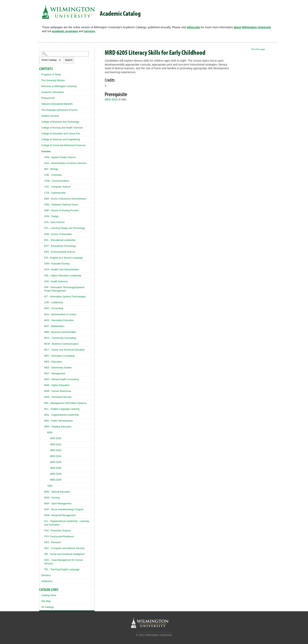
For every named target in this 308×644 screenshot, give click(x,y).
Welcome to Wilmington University (59, 86)
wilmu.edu (193, 27)
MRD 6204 (56, 456)
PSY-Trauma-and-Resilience (59, 537)
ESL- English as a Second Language (63, 258)
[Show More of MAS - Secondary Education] (43, 320)
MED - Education (53, 362)
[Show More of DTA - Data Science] (43, 222)
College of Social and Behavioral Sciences (63, 145)
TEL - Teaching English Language (62, 569)
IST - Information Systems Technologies (65, 297)
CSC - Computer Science (57, 187)
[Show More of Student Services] (40, 115)
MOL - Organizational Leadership (61, 415)
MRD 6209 (56, 480)
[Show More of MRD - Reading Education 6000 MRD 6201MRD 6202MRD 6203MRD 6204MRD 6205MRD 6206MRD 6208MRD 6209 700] (43, 426)
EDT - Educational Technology (60, 246)
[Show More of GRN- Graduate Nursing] (43, 263)
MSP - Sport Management (58, 504)
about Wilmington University (252, 27)
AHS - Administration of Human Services (65, 163)
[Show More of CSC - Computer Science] (43, 186)
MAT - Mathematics (54, 326)
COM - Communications (57, 181)
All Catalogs (48, 607)
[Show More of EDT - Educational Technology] (43, 245)
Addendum (47, 581)
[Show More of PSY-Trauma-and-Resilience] (43, 536)
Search (69, 60)
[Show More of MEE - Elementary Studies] (43, 367)
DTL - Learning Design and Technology (65, 228)
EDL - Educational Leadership (60, 240)
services (90, 31)
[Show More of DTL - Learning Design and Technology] (43, 228)
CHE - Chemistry (53, 175)
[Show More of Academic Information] (40, 92)
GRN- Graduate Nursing (57, 264)
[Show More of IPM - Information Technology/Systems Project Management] (43, 287)
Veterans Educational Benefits (57, 104)
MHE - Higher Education (57, 385)
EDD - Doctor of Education (58, 234)
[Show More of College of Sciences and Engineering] (40, 139)
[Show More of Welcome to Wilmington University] (40, 86)
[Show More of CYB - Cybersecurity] (43, 192)
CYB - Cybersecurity (55, 193)
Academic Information (53, 92)
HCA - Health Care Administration (62, 270)
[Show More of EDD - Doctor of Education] (43, 234)
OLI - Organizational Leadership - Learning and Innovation (66, 523)
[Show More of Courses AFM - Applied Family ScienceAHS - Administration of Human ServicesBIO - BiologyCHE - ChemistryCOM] (40, 151)
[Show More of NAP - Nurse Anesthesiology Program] (43, 509)
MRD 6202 (56, 445)
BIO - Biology (51, 169)
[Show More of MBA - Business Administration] (43, 332)
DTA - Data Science (54, 222)
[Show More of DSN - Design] (43, 216)
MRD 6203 (56, 450)
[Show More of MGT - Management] (43, 373)
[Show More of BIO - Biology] (43, 169)
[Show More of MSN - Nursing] (43, 497)
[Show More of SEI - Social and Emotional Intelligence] (43, 554)
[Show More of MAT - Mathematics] (43, 326)
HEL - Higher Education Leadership (63, 276)
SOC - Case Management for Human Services (64, 562)
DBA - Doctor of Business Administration (65, 199)
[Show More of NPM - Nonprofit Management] (43, 515)
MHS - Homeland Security (58, 397)
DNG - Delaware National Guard (61, 205)
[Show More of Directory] (40, 575)
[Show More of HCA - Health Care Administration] (43, 269)
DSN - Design (51, 216)
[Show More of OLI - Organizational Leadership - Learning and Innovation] (43, 521)
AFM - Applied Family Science (60, 157)
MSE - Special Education (57, 492)
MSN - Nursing (52, 498)
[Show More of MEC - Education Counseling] (43, 355)
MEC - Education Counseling (59, 356)
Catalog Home (49, 595)
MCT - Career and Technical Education (64, 350)
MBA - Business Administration (60, 332)
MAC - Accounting (54, 308)
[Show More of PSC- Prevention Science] (43, 530)
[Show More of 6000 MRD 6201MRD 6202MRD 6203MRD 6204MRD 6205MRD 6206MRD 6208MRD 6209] (46, 433)
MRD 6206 (56, 468)
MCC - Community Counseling (60, 338)
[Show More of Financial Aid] (40, 98)
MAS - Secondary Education (59, 320)
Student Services (50, 116)
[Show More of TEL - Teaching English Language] (43, 569)
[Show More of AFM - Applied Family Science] (43, 157)
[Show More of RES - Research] (43, 542)
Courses (46, 151)
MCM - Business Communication (61, 344)
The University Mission (53, 80)
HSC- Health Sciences (56, 281)
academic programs (65, 31)
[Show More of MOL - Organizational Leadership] (43, 414)
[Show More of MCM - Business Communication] (43, 343)
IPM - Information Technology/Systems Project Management (64, 289)
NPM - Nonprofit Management (60, 515)
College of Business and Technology (60, 122)
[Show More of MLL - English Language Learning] (43, 409)
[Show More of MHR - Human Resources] (43, 391)
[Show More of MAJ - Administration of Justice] (43, 314)
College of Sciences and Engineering (61, 139)
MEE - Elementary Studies (58, 368)
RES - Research (53, 542)
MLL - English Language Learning (62, 409)
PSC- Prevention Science (57, 531)
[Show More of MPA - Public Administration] (43, 420)
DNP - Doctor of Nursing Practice (61, 210)
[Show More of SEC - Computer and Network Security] (43, 548)
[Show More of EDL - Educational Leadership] (43, 240)
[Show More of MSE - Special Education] (43, 491)
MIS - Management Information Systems (65, 403)
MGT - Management (55, 373)
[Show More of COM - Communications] (43, 180)
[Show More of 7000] (46, 486)
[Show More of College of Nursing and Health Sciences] (40, 127)
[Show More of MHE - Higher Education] (43, 385)
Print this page (258, 49)
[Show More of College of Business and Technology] (40, 121)
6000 (50, 433)
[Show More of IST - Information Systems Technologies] (43, 296)
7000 (50, 486)
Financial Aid (48, 98)
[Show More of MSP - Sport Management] (43, 503)
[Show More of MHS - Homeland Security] (43, 397)
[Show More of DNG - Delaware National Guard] (43, 204)
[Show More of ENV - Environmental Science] (43, 251)
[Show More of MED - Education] (43, 361)
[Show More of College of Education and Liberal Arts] (40, 133)
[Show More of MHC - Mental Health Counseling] (43, 379)
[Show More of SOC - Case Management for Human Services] (43, 560)
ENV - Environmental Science (60, 252)
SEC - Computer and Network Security (64, 548)
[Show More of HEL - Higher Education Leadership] (43, 275)
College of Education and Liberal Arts (61, 134)
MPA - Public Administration (59, 421)
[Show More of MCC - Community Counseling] (43, 337)
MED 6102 (111, 99)
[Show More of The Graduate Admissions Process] (40, 110)
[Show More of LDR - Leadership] (43, 302)
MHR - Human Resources (58, 391)
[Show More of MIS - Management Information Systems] (43, 403)
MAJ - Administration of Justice (60, 314)
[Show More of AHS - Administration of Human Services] (43, 163)
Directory (46, 575)
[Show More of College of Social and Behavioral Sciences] (40, 145)
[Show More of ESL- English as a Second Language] (43, 257)
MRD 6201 (56, 438)
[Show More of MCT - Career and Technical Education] (43, 349)
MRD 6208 (56, 474)
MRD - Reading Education (58, 427)
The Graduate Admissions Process (59, 110)
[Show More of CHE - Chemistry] (43, 174)
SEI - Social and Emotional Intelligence (65, 554)
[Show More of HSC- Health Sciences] (43, 281)
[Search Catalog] (65, 54)
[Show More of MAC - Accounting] (43, 308)
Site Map (46, 601)
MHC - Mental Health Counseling (61, 379)
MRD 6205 (56, 462)
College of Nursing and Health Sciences (62, 128)
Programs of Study (51, 75)
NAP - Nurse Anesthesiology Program (64, 509)
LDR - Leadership (53, 302)
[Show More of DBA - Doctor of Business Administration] (43, 198)
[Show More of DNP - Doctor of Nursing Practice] (43, 210)
